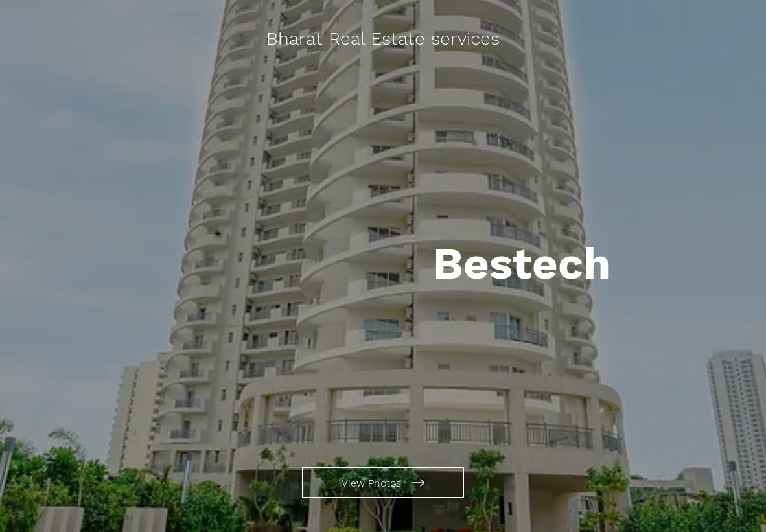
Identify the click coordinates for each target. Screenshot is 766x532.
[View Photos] (383, 483)
